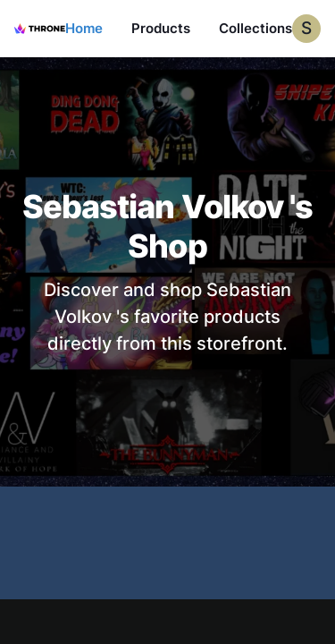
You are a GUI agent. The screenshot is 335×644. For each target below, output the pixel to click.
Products (161, 28)
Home (84, 28)
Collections (255, 28)
